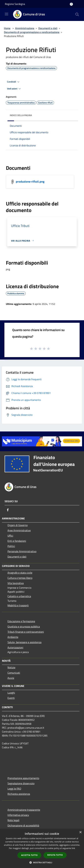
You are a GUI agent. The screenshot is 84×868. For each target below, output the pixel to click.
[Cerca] (77, 14)
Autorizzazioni (15, 647)
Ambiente (13, 637)
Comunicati (14, 673)
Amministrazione (25, 28)
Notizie (11, 667)
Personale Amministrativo (22, 551)
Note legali (13, 820)
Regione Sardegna (15, 4)
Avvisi (11, 678)
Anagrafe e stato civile (20, 573)
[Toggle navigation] (7, 14)
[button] (42, 862)
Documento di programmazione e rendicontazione (32, 32)
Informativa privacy (18, 815)
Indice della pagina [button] (21, 115)
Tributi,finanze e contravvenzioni (26, 632)
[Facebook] (8, 510)
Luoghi (11, 693)
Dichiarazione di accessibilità (23, 825)
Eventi (11, 698)
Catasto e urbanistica (19, 596)
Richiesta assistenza (19, 794)
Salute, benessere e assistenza (24, 642)
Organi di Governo (18, 525)
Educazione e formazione (21, 621)
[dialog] (42, 848)
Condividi (14, 82)
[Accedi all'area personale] (71, 4)
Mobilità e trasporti (18, 605)
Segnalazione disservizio (21, 783)
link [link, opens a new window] (73, 848)
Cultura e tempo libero (20, 578)
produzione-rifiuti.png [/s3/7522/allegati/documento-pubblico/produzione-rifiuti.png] (30, 181)
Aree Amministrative (19, 530)
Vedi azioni (14, 89)
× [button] (80, 832)
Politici (11, 546)
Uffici (10, 536)
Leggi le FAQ (14, 789)
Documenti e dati (48, 28)
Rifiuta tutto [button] (55, 855)
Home (7, 28)
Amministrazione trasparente (24, 810)
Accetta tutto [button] (29, 855)
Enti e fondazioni (17, 541)
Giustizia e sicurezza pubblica (24, 626)
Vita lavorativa (16, 583)
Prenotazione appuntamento (23, 778)
